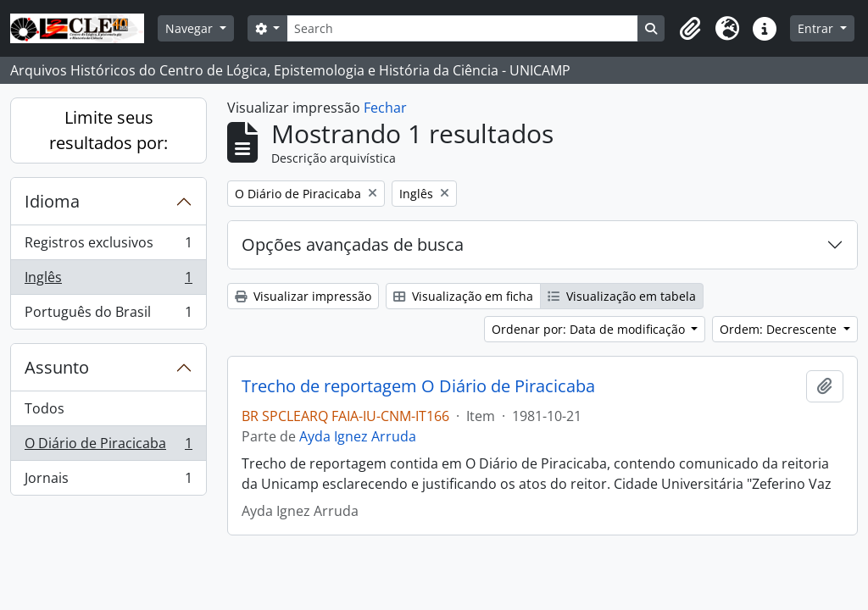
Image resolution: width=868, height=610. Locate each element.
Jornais (108, 481)
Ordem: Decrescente (780, 329)
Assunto (57, 367)
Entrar (817, 28)
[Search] (462, 28)
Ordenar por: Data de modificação (590, 329)
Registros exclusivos (108, 246)
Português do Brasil (108, 315)
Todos (45, 408)
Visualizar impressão (303, 296)
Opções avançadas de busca (353, 244)
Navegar (191, 28)
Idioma (52, 201)
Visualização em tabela (622, 296)
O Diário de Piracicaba (108, 447)
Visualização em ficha (463, 296)
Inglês (108, 281)
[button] (690, 29)
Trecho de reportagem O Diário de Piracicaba (418, 386)
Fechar (385, 108)
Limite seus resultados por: (108, 130)
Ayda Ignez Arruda (358, 436)
